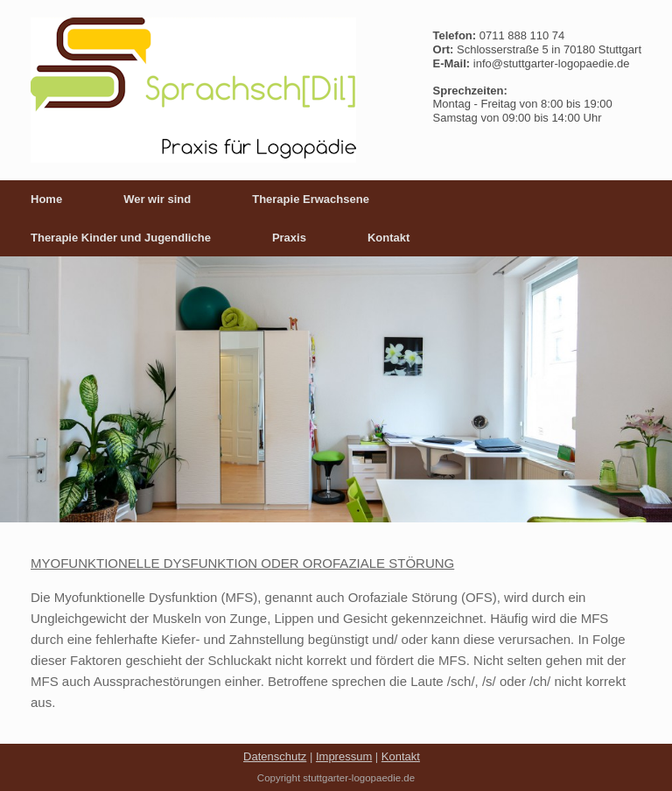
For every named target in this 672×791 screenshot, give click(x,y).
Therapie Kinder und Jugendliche (121, 238)
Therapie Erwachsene (311, 199)
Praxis (289, 238)
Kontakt (388, 238)
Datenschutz (275, 756)
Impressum (344, 756)
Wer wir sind (157, 199)
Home (46, 199)
